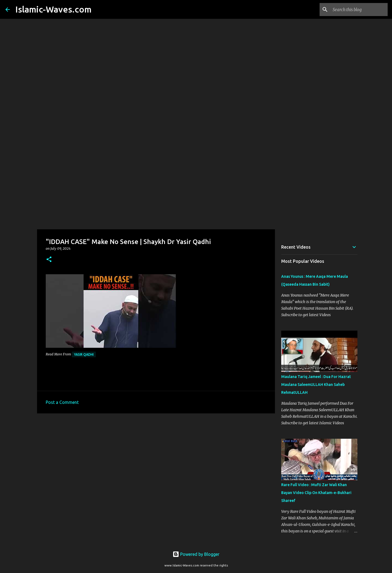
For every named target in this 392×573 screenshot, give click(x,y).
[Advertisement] (196, 186)
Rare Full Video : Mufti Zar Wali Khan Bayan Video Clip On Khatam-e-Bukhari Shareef (316, 493)
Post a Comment (62, 402)
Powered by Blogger (196, 554)
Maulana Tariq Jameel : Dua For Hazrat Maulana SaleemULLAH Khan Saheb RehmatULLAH (316, 385)
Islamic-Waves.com (53, 9)
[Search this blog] (359, 10)
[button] (49, 260)
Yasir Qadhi (84, 354)
